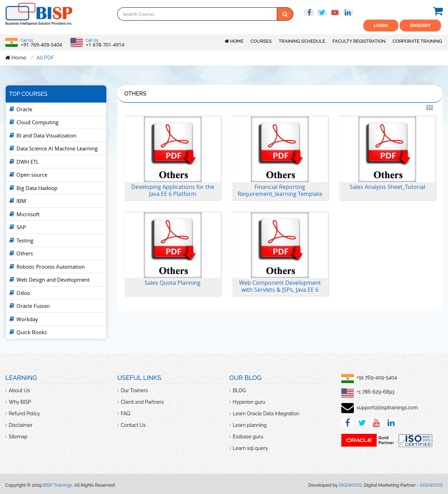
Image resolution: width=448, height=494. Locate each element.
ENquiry (420, 25)
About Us (19, 390)
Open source (32, 175)
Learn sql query (250, 448)
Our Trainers (134, 390)
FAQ (125, 414)
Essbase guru (248, 437)
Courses (261, 41)
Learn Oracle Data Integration (266, 414)
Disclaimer (21, 425)
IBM (21, 201)
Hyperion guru (249, 402)
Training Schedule (302, 41)
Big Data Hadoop (37, 188)
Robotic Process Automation (51, 267)
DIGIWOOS (350, 485)
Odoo (23, 293)
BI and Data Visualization (46, 135)
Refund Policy (24, 414)
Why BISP (20, 402)
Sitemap (18, 437)
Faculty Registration (359, 41)
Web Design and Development (53, 280)
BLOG (239, 390)
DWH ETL (28, 162)
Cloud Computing (37, 122)
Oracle (24, 109)
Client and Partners (142, 402)
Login (381, 25)
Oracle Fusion (33, 306)
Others (25, 253)
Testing (25, 240)
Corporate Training (417, 41)
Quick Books (32, 332)
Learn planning (250, 425)
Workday (27, 319)
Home (234, 41)
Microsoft (28, 214)
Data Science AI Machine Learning (57, 148)
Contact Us (133, 425)
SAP (21, 227)
